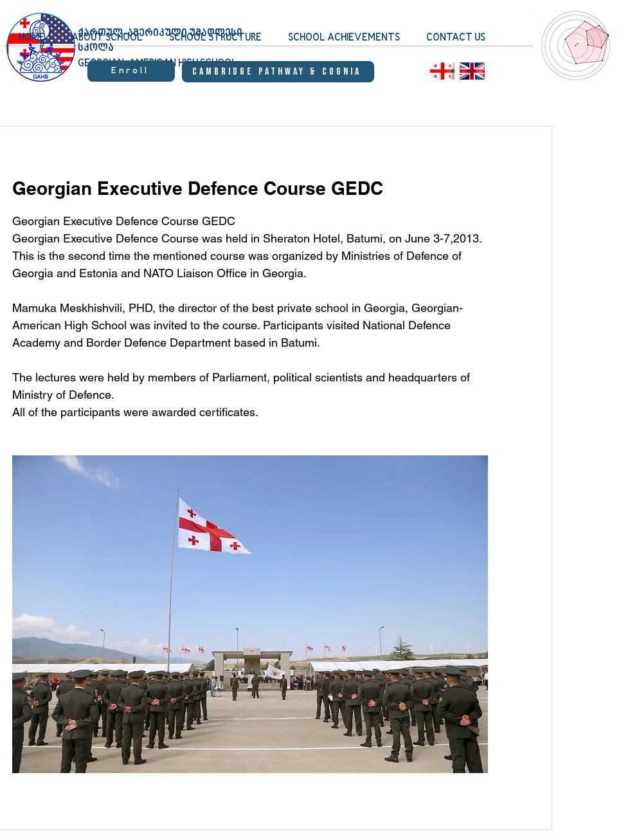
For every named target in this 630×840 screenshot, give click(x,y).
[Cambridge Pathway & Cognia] (278, 72)
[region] (577, 55)
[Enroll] (131, 71)
